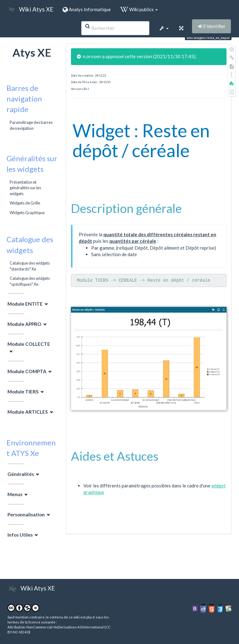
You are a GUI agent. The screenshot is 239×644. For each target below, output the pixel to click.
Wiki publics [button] (139, 9)
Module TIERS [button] (23, 392)
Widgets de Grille (25, 203)
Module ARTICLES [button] (28, 412)
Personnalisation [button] (26, 515)
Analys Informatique (87, 9)
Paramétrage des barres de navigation (31, 125)
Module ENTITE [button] (25, 304)
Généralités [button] (21, 474)
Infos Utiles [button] (20, 535)
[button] (164, 28)
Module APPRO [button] (24, 324)
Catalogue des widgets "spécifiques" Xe (30, 281)
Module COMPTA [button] (27, 371)
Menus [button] (15, 494)
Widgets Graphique (27, 213)
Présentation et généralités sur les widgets (25, 188)
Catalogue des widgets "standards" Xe (30, 266)
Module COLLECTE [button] (29, 344)
